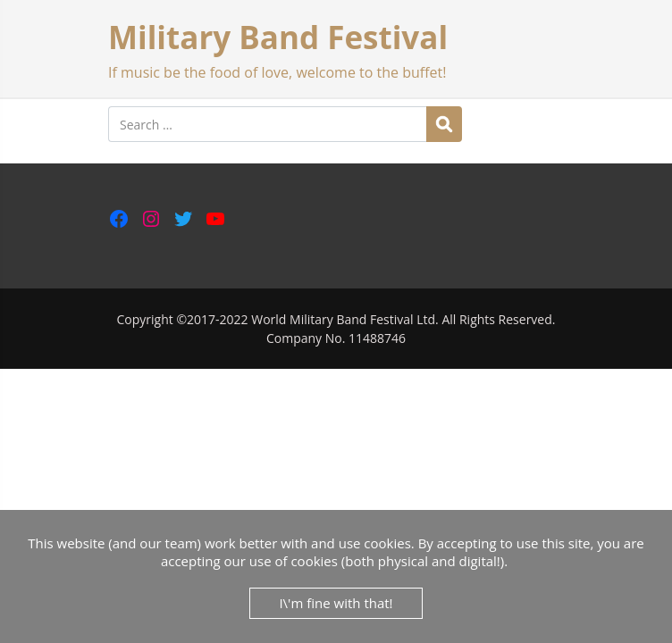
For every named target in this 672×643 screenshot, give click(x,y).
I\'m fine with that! (336, 603)
